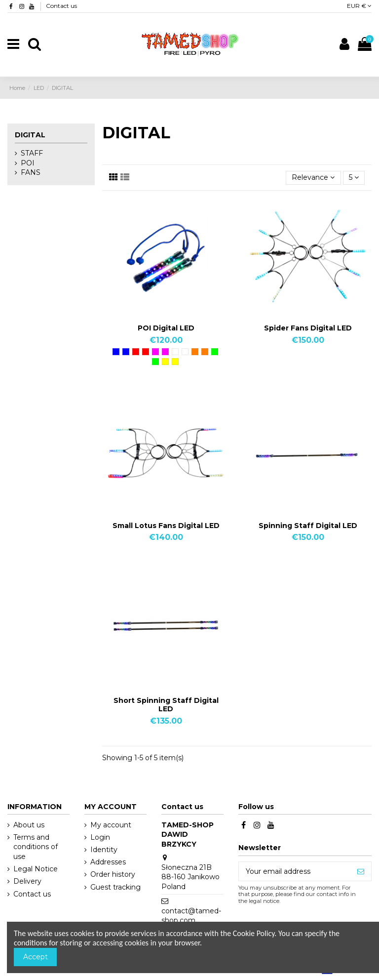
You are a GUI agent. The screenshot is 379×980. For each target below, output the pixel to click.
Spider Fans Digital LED (308, 328)
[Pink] (155, 352)
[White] (175, 352)
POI (28, 163)
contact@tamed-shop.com (191, 916)
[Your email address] (295, 871)
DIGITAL (30, 135)
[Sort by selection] (313, 178)
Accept (36, 957)
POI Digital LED (166, 328)
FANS (31, 172)
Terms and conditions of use (36, 847)
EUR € (359, 6)
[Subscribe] (361, 871)
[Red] (136, 352)
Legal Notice (36, 869)
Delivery (27, 881)
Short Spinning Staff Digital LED (166, 705)
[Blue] (116, 352)
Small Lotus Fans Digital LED (166, 526)
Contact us (61, 6)
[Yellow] (165, 362)
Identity (104, 850)
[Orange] (195, 352)
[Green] (215, 352)
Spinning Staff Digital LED (308, 526)
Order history (113, 874)
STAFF (32, 153)
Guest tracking (115, 887)
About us (29, 825)
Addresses (108, 862)
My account (111, 825)
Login (100, 837)
